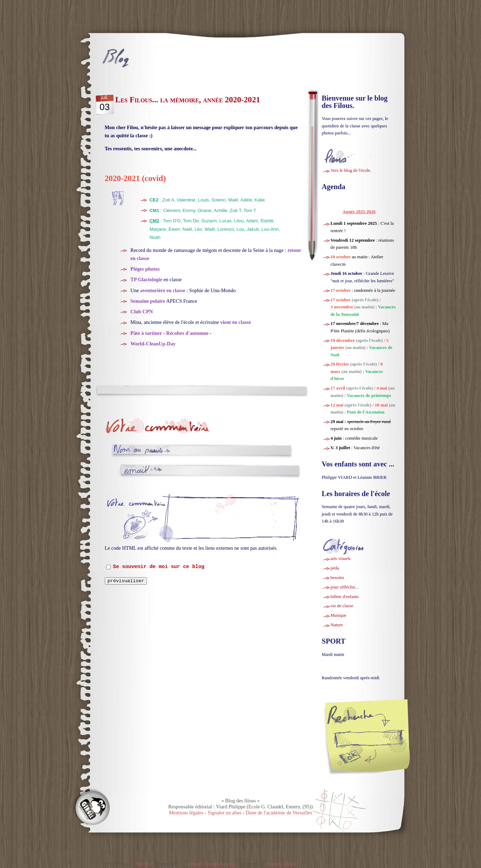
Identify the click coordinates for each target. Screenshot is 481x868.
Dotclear (144, 864)
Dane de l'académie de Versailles (279, 813)
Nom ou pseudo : (138, 450)
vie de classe (342, 606)
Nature (337, 625)
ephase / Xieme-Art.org (211, 864)
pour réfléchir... (345, 587)
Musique (339, 615)
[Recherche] (380, 738)
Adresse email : (141, 470)
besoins (337, 578)
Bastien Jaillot (281, 864)
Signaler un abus (224, 813)
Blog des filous (153, 58)
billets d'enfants (345, 597)
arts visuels (341, 559)
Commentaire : (137, 508)
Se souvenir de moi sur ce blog (159, 567)
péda (335, 568)
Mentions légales (186, 813)
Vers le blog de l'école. (351, 170)
